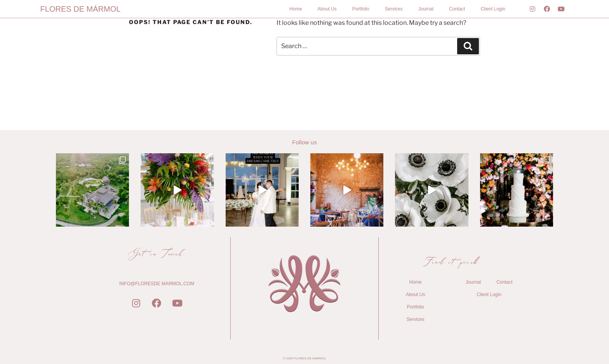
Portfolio (361, 9)
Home (296, 9)
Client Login (493, 9)
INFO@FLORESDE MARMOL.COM (157, 284)
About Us (327, 9)
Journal (426, 9)
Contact (457, 9)
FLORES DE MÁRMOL (81, 9)
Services (394, 9)
